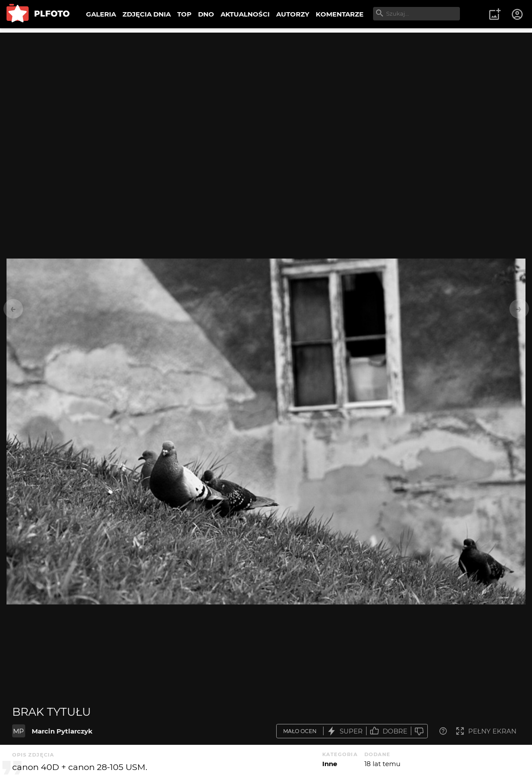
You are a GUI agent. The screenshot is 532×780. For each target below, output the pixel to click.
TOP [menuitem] (184, 14)
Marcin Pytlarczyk (62, 731)
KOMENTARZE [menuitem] (340, 14)
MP (18, 731)
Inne (330, 764)
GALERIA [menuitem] (101, 14)
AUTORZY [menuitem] (293, 14)
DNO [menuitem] (206, 14)
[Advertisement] (266, 93)
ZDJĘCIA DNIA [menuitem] (147, 14)
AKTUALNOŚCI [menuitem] (245, 14)
